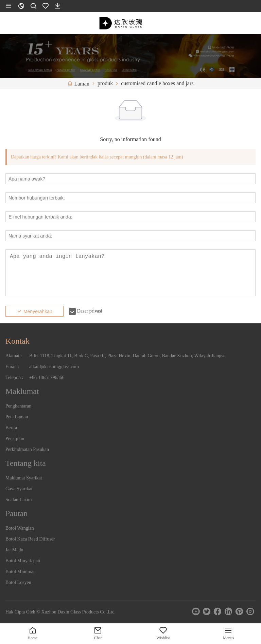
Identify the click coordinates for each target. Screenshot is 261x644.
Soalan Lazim (19, 500)
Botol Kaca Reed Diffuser (30, 539)
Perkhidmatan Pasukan (27, 449)
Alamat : (14, 356)
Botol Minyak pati (23, 561)
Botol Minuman (21, 572)
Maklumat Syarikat (24, 478)
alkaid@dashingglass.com (54, 367)
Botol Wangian (20, 528)
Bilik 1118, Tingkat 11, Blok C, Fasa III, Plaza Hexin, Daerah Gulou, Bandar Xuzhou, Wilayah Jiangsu (127, 356)
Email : (12, 367)
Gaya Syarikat (19, 489)
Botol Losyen (18, 582)
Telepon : (14, 377)
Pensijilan (15, 439)
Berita (11, 428)
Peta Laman (17, 417)
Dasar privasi (90, 311)
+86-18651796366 (47, 377)
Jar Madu (14, 550)
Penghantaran (18, 406)
